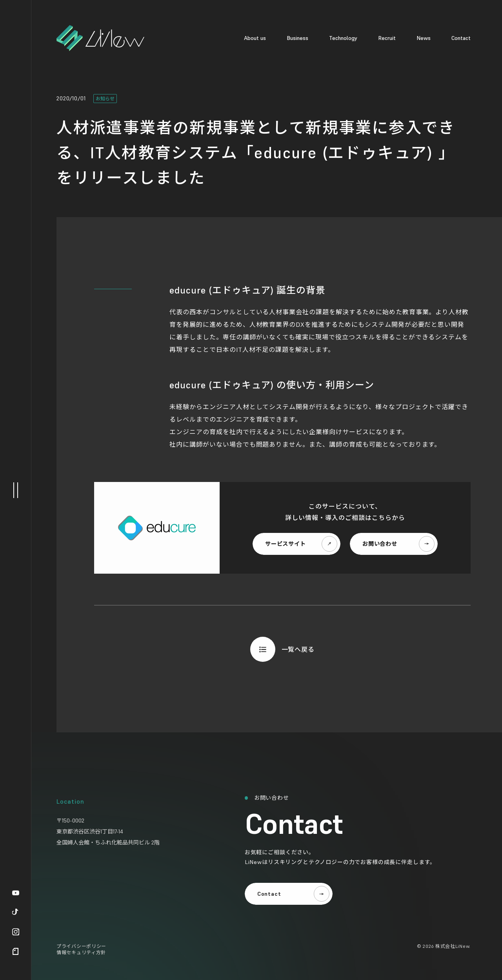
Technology (343, 38)
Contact (461, 38)
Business (297, 38)
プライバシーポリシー (81, 946)
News (424, 38)
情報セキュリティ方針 (81, 952)
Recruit (387, 38)
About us (255, 38)
